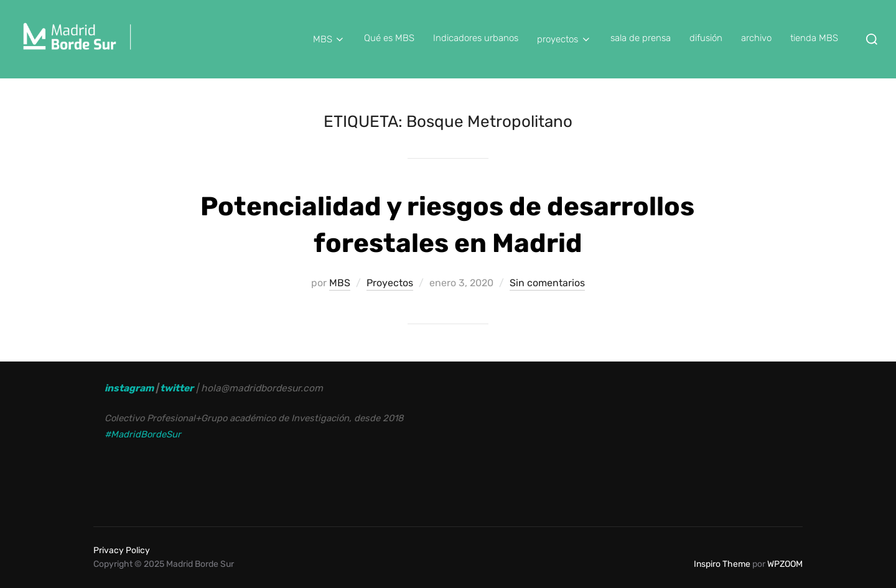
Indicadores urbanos (476, 38)
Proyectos (390, 283)
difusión (706, 38)
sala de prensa (641, 38)
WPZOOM (785, 564)
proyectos (564, 39)
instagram (129, 388)
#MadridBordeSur (143, 434)
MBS (329, 39)
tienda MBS (814, 38)
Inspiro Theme (722, 564)
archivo (756, 38)
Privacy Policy (122, 550)
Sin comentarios (547, 283)
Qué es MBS (389, 38)
